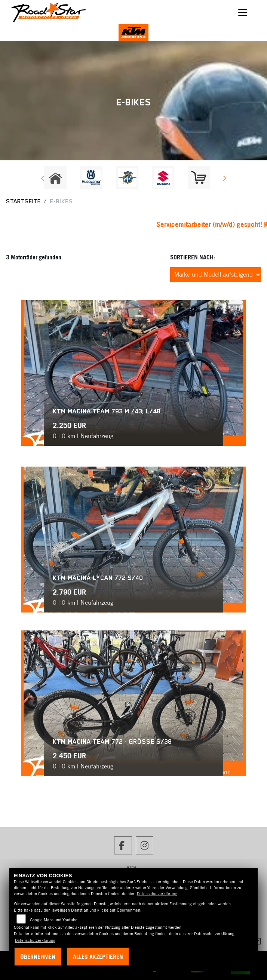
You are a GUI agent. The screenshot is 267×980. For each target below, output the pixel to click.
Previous (43, 179)
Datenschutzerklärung (157, 894)
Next (224, 179)
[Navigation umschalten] (243, 12)
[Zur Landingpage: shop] (199, 178)
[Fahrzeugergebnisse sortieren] (216, 275)
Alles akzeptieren (98, 957)
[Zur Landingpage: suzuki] (163, 178)
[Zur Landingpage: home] (55, 178)
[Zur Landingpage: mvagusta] (127, 178)
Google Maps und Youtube (54, 920)
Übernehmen (38, 957)
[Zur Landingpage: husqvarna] (91, 178)
